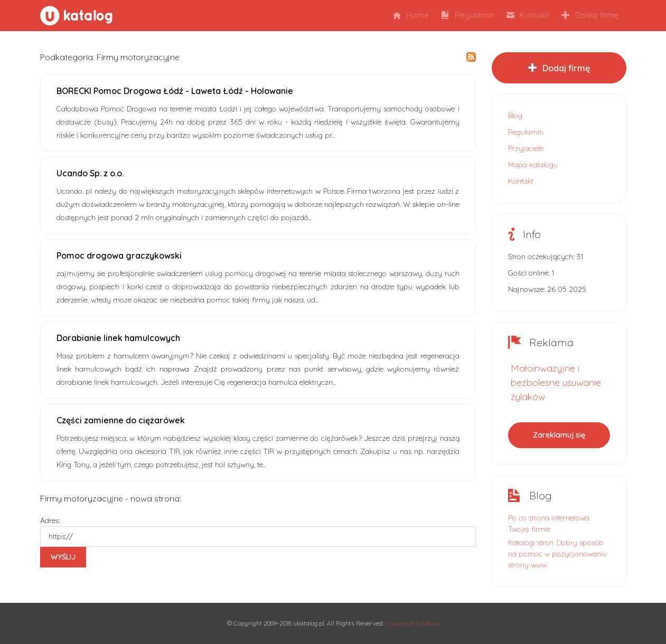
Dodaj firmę (590, 15)
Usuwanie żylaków (412, 623)
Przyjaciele (526, 148)
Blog (515, 116)
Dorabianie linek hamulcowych (118, 338)
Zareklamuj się (559, 435)
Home (411, 15)
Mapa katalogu (533, 165)
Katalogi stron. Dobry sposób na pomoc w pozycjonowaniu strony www (557, 554)
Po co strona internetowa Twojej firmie (549, 523)
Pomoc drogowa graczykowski (119, 255)
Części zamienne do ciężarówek (121, 420)
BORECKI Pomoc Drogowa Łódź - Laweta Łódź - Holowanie (175, 91)
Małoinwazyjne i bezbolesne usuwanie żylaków (556, 382)
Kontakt (528, 15)
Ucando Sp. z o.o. (90, 173)
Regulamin (468, 15)
